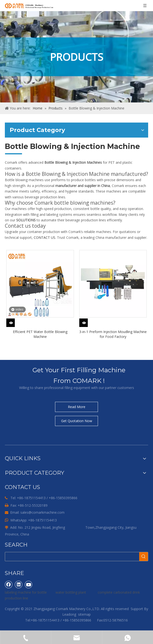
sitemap (84, 614)
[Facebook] (9, 584)
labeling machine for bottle (26, 592)
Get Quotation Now (77, 421)
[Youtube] (29, 584)
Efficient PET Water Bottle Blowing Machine (40, 334)
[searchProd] (72, 557)
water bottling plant (71, 592)
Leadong (69, 614)
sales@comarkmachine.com (42, 512)
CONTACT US (44, 237)
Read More (77, 407)
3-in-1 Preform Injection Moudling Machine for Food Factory (113, 334)
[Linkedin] (19, 584)
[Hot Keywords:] (144, 557)
